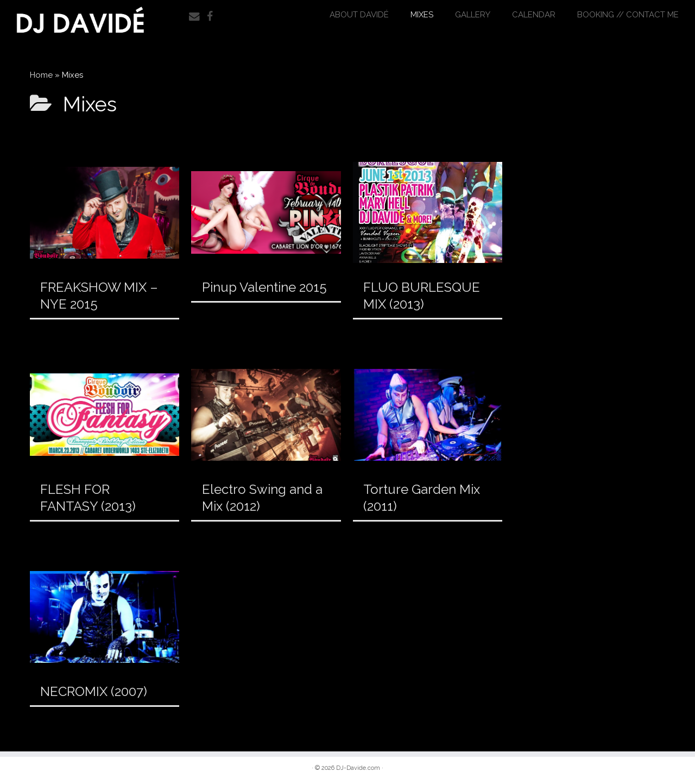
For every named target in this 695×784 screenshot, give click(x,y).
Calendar (534, 15)
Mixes (422, 15)
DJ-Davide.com (358, 768)
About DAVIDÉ (359, 15)
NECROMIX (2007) (94, 691)
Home (41, 75)
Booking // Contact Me (628, 15)
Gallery (473, 15)
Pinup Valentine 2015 (264, 287)
